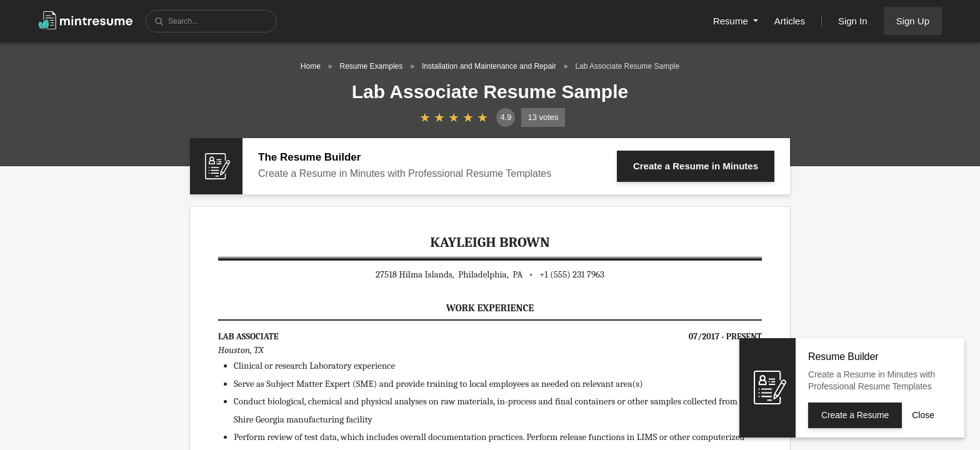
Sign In (853, 21)
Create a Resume (696, 166)
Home (311, 66)
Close (923, 415)
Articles (790, 21)
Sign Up (913, 21)
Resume (732, 21)
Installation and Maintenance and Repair (489, 66)
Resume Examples (372, 66)
